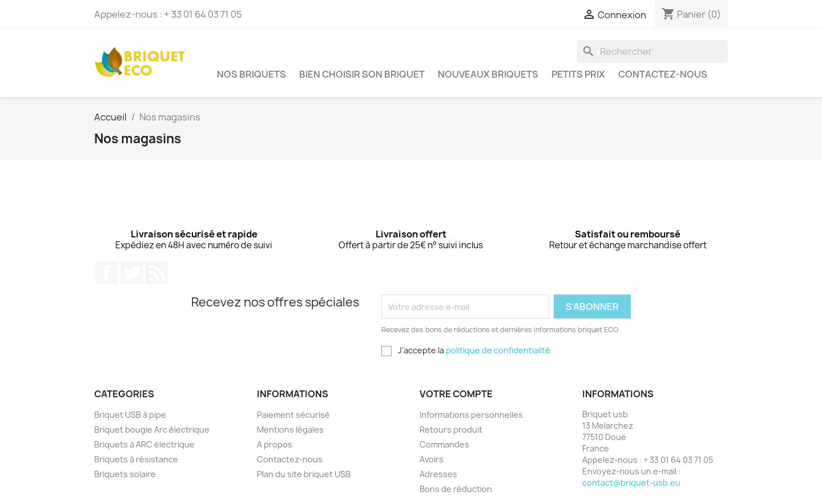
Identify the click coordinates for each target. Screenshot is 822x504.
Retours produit (451, 430)
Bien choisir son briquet (362, 74)
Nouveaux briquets (488, 74)
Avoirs (432, 459)
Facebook (107, 273)
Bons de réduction (456, 489)
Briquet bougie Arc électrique (152, 430)
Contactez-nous (663, 74)
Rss (157, 273)
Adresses (438, 474)
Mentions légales (290, 430)
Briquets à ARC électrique (144, 444)
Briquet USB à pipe (130, 415)
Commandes (444, 444)
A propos (275, 444)
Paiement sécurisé (293, 415)
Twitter (132, 273)
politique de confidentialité (498, 350)
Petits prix (578, 74)
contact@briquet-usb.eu (631, 483)
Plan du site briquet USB (304, 474)
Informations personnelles (471, 415)
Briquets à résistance (136, 459)
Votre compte (456, 394)
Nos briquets (251, 74)
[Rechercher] (652, 51)
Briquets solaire (125, 474)
